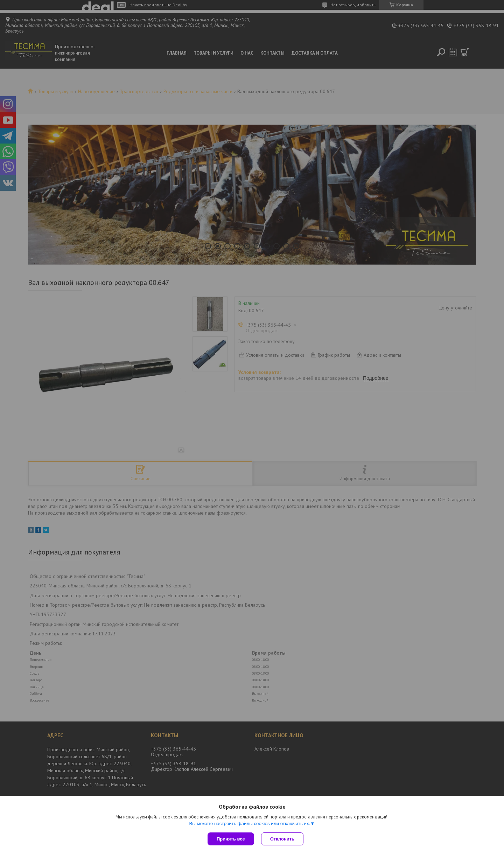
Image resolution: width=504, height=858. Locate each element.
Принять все (231, 839)
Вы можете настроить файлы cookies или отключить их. (250, 824)
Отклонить (282, 839)
